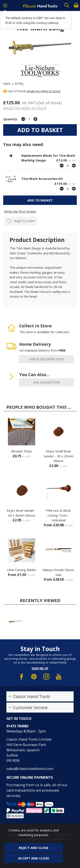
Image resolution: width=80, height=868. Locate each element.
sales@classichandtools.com (30, 769)
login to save (21, 221)
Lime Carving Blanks (22, 570)
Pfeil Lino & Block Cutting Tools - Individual (58, 515)
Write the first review (20, 211)
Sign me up (40, 668)
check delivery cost (47, 359)
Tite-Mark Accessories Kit (42, 179)
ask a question (47, 382)
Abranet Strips (22, 451)
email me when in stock (43, 91)
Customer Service (30, 708)
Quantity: (11, 119)
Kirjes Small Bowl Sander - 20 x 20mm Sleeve (58, 456)
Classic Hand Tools (31, 696)
